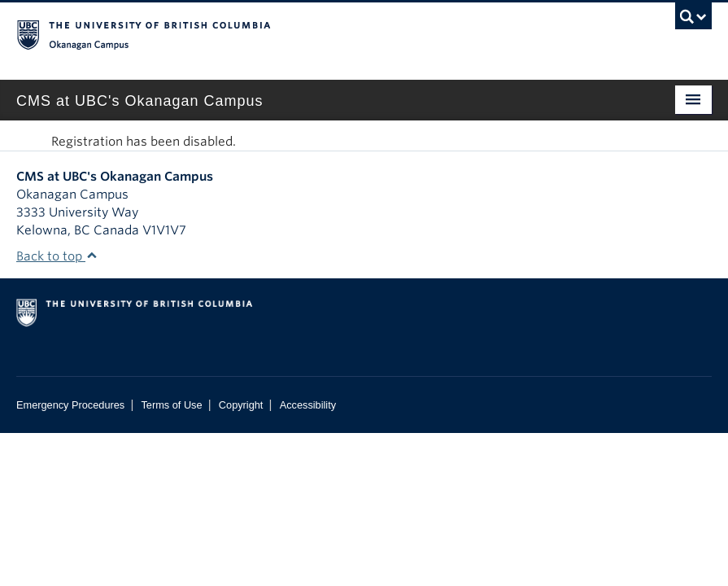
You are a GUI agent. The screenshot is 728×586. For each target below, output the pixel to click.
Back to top (57, 256)
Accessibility (308, 405)
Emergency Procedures (70, 405)
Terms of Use (171, 405)
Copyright (241, 405)
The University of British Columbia (312, 33)
